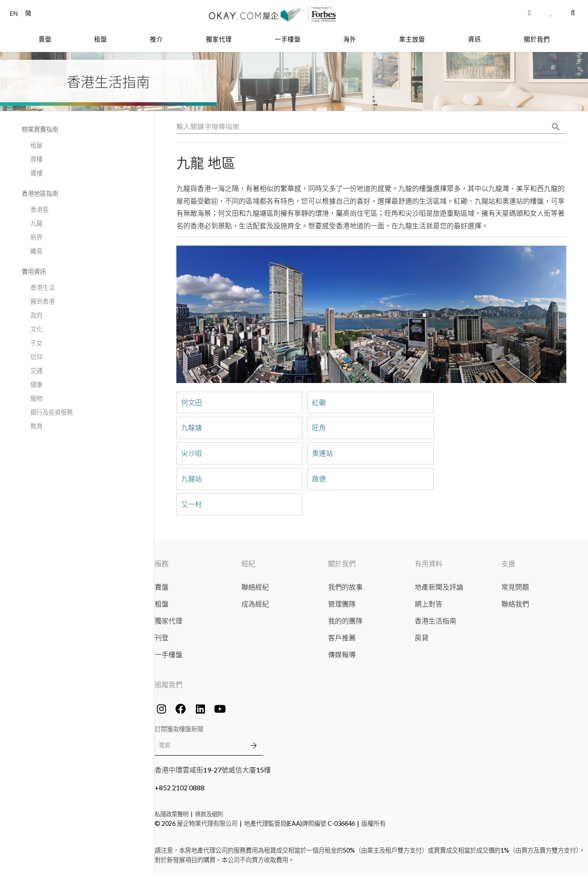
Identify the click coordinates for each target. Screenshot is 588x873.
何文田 (192, 402)
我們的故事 (345, 587)
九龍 (36, 223)
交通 (36, 371)
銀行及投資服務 (52, 412)
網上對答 (429, 604)
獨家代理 (169, 621)
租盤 (162, 604)
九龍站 (192, 479)
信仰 (36, 357)
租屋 (36, 145)
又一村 (192, 504)
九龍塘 (192, 428)
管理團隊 (342, 604)
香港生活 (42, 287)
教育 (36, 426)
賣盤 (162, 587)
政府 (36, 315)
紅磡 (319, 402)
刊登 (162, 638)
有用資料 (429, 563)
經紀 (248, 563)
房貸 (422, 638)
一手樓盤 (169, 654)
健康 (36, 385)
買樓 (36, 159)
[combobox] (371, 127)
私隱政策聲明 (172, 814)
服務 (162, 563)
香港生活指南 (435, 621)
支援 (508, 563)
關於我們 (342, 563)
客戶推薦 (342, 638)
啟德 (319, 479)
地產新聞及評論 (439, 587)
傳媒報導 (342, 654)
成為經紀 (255, 604)
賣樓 (36, 173)
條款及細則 (209, 814)
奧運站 (322, 453)
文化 (36, 329)
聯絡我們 (515, 604)
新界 (36, 237)
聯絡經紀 (255, 587)
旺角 (319, 428)
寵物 (36, 398)
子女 (36, 343)
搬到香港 (42, 301)
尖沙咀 (192, 453)
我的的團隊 (345, 621)
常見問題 (515, 587)
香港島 (39, 209)
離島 (36, 251)
